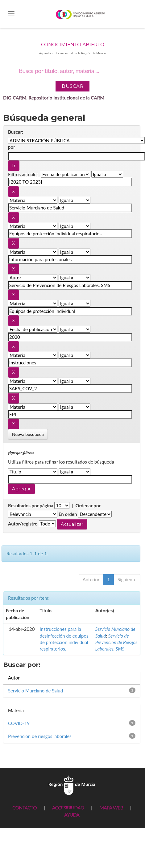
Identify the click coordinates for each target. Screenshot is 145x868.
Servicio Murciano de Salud (35, 691)
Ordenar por (88, 505)
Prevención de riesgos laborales (40, 736)
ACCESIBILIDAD (68, 807)
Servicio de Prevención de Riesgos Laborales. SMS (116, 642)
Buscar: (16, 132)
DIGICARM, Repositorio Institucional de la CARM (54, 98)
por (12, 147)
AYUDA (72, 815)
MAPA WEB (111, 807)
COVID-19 (19, 723)
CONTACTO (25, 807)
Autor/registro (23, 524)
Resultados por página (31, 505)
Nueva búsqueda (28, 434)
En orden (68, 514)
